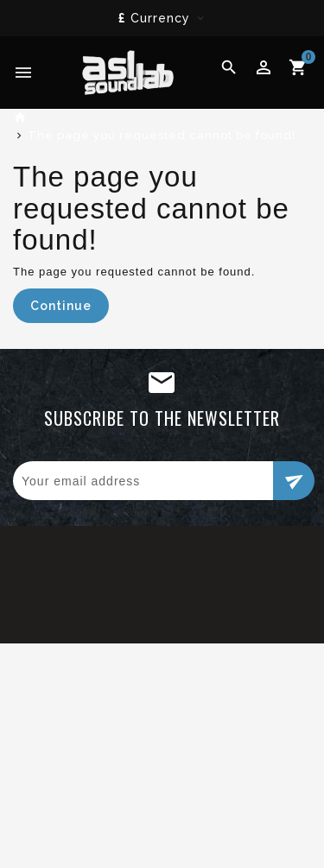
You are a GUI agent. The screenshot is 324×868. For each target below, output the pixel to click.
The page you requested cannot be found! (162, 135)
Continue (61, 306)
